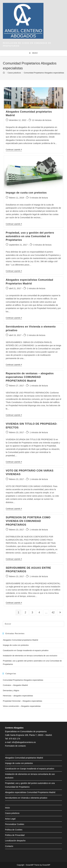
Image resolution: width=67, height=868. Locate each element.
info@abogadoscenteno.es (24, 742)
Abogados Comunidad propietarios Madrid (21, 640)
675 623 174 (14, 739)
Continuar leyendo (14, 150)
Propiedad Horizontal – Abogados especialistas (23, 701)
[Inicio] (4, 73)
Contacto (9, 846)
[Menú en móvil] (33, 53)
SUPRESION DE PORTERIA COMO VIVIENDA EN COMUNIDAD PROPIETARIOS (28, 521)
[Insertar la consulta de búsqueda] (33, 624)
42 (53, 612)
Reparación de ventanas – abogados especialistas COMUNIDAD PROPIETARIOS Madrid (30, 377)
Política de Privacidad (15, 835)
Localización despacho (15, 841)
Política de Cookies (14, 830)
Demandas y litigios (11, 690)
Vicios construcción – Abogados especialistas (22, 706)
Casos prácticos (12, 813)
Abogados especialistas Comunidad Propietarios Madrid (30, 792)
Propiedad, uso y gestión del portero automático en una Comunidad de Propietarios (30, 236)
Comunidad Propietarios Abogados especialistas (23, 680)
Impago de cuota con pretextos (26, 193)
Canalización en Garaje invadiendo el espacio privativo (26, 650)
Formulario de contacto (15, 746)
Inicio (7, 808)
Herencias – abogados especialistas (18, 696)
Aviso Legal (10, 819)
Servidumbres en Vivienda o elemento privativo (26, 798)
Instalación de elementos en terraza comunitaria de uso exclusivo (30, 656)
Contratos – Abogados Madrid (15, 685)
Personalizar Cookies (15, 824)
